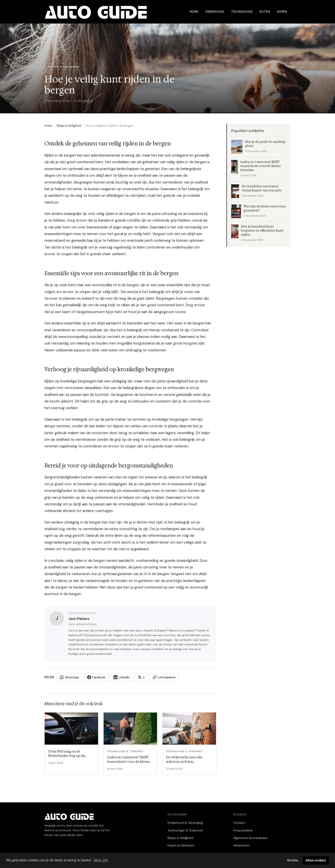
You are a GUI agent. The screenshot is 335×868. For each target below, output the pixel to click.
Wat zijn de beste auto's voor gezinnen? (265, 208)
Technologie (242, 12)
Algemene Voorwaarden (251, 838)
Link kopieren (164, 677)
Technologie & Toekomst (185, 830)
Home (194, 12)
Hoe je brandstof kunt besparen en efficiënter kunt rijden (262, 231)
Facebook (96, 677)
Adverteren (241, 845)
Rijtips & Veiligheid (69, 126)
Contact (239, 823)
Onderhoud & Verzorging (185, 823)
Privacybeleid (243, 830)
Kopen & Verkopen (181, 845)
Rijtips (265, 12)
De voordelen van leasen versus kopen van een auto (262, 188)
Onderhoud (215, 12)
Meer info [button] (101, 860)
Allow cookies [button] (316, 860)
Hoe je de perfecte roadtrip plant (265, 144)
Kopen (282, 12)
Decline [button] (293, 860)
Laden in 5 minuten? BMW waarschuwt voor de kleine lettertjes (261, 166)
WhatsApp (69, 677)
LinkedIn (122, 677)
